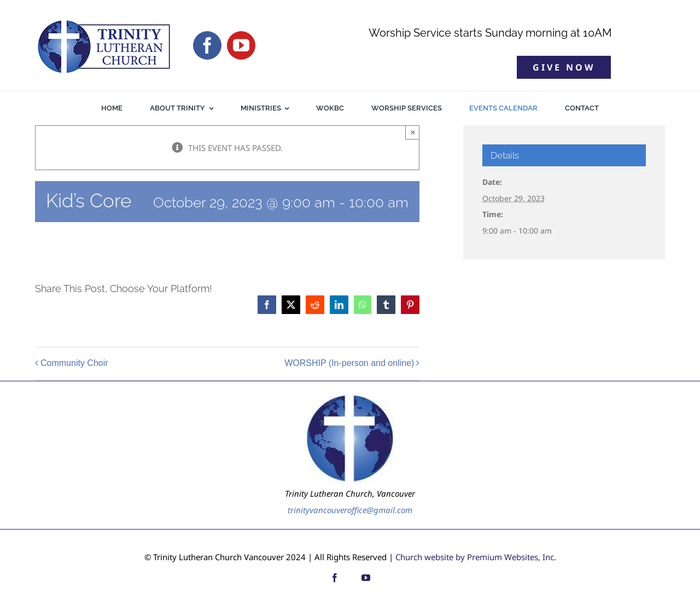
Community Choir (74, 363)
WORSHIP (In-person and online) (349, 363)
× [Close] (413, 132)
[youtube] (241, 45)
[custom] (350, 578)
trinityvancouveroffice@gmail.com (350, 510)
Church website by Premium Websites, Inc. (476, 557)
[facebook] (207, 45)
